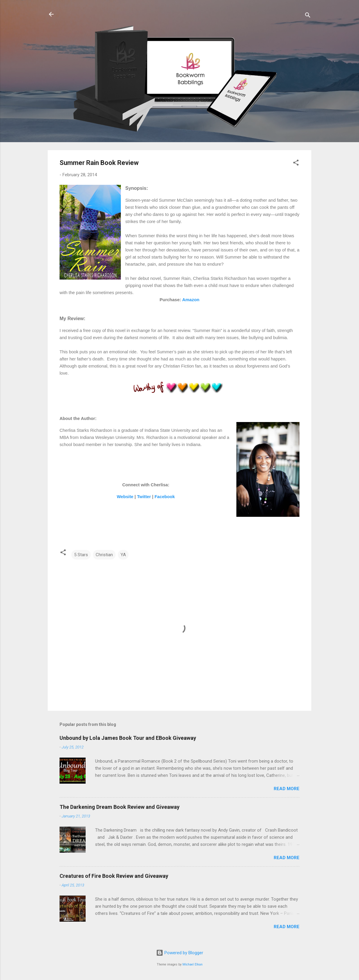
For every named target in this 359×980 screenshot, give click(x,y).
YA (123, 555)
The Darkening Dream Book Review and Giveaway (120, 807)
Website (125, 497)
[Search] (308, 16)
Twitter (144, 497)
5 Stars (81, 555)
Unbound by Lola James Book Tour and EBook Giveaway (128, 738)
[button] (296, 164)
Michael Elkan (193, 964)
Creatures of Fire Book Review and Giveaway (114, 876)
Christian (104, 555)
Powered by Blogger (180, 953)
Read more (287, 789)
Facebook (165, 497)
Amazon (191, 300)
